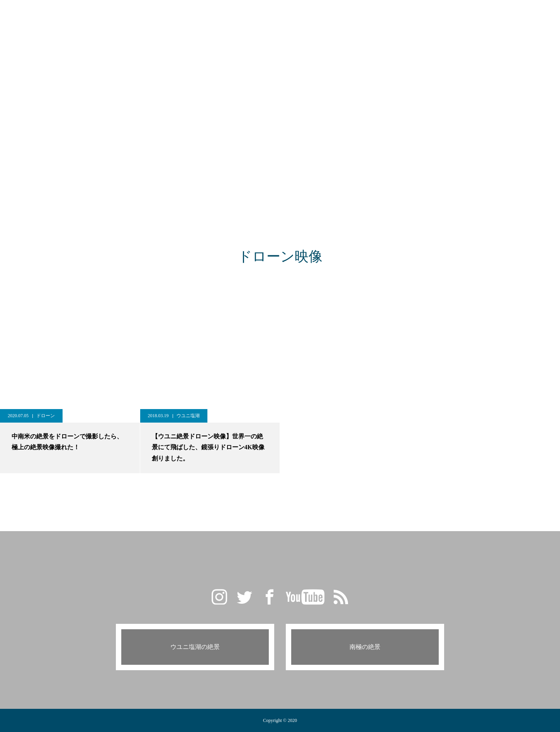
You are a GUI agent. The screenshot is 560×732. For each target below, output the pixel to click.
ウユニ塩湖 (188, 416)
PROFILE (352, 15)
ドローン (46, 416)
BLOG (243, 15)
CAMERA (314, 15)
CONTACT (391, 15)
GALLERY (208, 15)
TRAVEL (276, 15)
